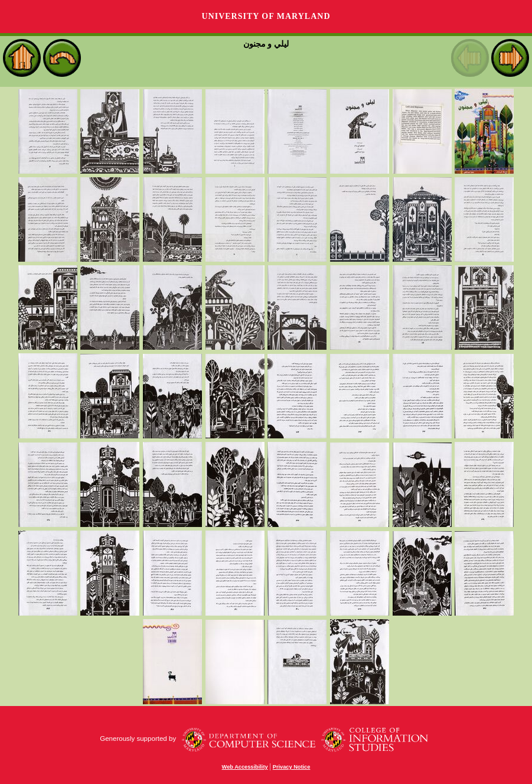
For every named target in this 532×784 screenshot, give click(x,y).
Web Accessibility (245, 767)
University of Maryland (266, 16)
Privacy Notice (292, 767)
